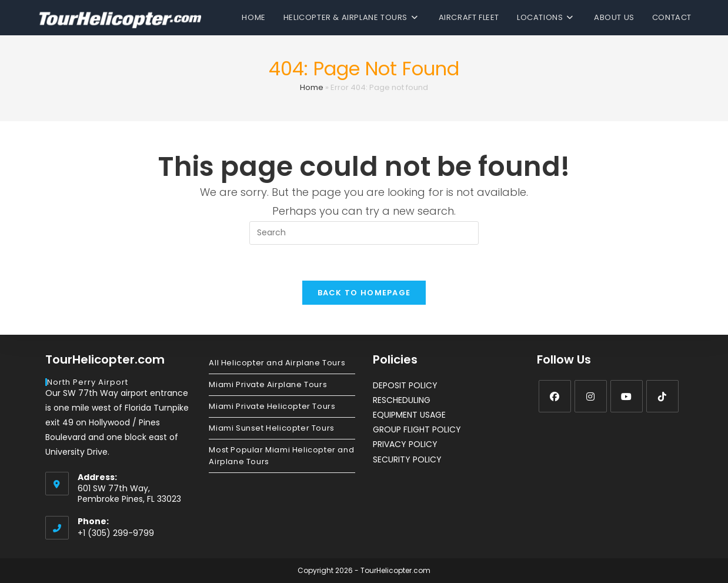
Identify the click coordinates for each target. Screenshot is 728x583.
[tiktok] (662, 396)
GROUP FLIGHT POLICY (417, 429)
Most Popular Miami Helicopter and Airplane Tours (281, 456)
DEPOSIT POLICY (405, 385)
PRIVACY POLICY (405, 444)
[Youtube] (627, 396)
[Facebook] (555, 396)
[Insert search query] (364, 233)
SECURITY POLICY (407, 459)
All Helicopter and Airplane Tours (277, 363)
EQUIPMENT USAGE (409, 415)
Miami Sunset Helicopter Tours (271, 428)
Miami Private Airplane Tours (268, 384)
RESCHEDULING (402, 400)
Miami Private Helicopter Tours (272, 406)
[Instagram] (591, 396)
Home (312, 87)
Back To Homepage (364, 293)
